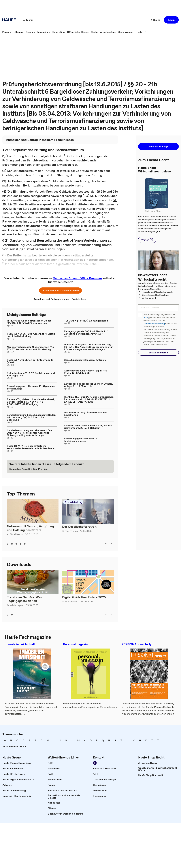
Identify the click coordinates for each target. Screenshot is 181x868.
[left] (106, 543)
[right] (111, 543)
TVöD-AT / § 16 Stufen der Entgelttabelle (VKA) (30, 361)
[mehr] (141, 32)
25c (115, 192)
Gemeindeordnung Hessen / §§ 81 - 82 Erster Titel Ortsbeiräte (86, 372)
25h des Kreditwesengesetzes (29, 196)
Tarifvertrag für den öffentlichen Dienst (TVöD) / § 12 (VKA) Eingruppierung (29, 322)
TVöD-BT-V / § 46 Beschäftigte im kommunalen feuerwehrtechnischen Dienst (31, 447)
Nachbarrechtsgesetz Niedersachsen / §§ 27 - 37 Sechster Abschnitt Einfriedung (30, 348)
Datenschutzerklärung (154, 324)
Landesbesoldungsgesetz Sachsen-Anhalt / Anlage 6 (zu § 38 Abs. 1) (89, 385)
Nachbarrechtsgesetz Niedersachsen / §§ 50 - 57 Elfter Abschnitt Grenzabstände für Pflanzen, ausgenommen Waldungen (88, 347)
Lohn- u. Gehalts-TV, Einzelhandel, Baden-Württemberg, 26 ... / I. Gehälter (88, 427)
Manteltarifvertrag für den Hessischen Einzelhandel (86, 414)
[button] (171, 20)
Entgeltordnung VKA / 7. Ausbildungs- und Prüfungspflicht (31, 374)
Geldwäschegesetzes (74, 192)
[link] (7, 32)
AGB (146, 318)
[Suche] (155, 20)
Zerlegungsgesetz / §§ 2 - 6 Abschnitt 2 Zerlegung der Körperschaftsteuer (86, 333)
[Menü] (28, 20)
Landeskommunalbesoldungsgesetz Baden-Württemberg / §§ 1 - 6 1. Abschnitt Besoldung (32, 417)
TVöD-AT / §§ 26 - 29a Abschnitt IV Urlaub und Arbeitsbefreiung (31, 335)
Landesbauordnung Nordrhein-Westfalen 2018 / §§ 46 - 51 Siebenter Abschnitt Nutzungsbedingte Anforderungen (30, 433)
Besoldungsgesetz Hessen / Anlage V (85, 360)
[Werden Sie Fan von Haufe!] (95, 763)
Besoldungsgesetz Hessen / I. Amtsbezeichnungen (81, 440)
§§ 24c (101, 192)
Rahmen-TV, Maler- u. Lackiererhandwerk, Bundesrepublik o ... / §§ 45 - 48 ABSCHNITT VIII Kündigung (31, 402)
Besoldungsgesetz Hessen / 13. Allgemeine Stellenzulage (31, 387)
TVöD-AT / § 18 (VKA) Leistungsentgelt (86, 321)
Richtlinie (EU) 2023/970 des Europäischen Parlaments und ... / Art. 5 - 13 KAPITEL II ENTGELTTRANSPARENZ (89, 399)
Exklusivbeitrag (73, 502)
